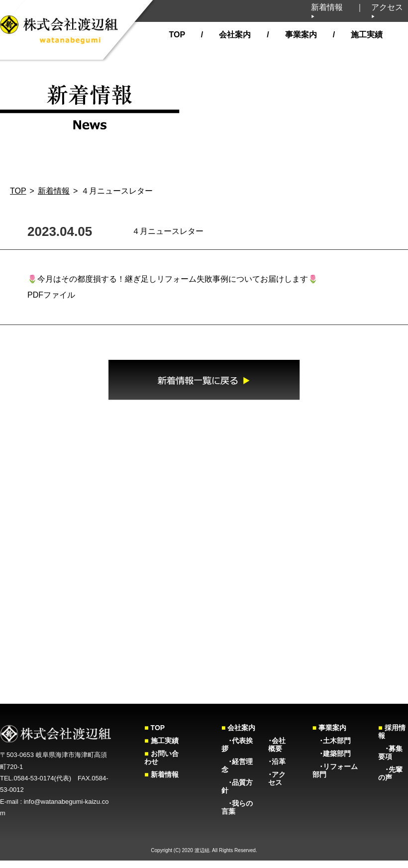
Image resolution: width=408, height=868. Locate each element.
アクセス (387, 11)
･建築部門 (332, 754)
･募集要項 (390, 753)
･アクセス (277, 778)
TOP (177, 35)
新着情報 (327, 11)
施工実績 (366, 35)
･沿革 (277, 761)
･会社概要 (277, 745)
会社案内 (234, 35)
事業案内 (300, 35)
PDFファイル (51, 295)
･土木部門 (332, 741)
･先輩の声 (390, 773)
